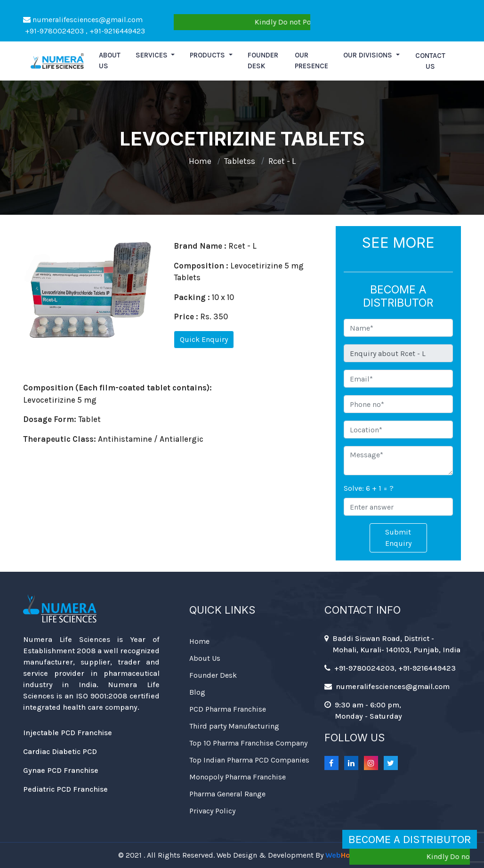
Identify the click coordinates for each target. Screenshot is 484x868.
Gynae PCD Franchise (61, 770)
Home (200, 161)
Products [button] (208, 55)
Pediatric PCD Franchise (65, 789)
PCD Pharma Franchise (228, 709)
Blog (197, 692)
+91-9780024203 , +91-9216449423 (84, 31)
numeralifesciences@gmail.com (83, 20)
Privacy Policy (212, 811)
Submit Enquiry (398, 538)
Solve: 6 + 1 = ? (369, 488)
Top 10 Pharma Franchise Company (248, 743)
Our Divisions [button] (369, 55)
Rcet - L (282, 161)
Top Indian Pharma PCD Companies (249, 760)
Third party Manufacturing (234, 726)
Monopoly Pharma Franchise (238, 777)
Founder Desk (263, 61)
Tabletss (240, 161)
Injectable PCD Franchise (68, 733)
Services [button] (153, 55)
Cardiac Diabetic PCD (60, 751)
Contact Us (430, 61)
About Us (205, 658)
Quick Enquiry (204, 339)
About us (110, 61)
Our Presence (311, 61)
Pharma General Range (227, 794)
